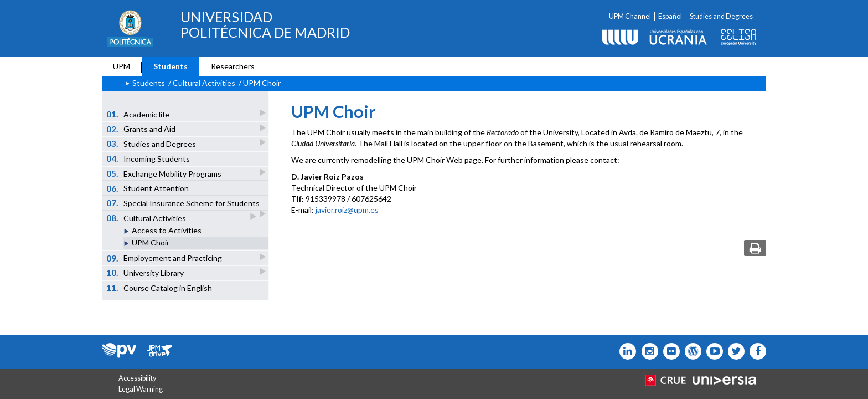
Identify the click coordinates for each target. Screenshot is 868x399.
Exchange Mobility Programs (165, 173)
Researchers (233, 66)
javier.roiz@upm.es (347, 210)
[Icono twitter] (669, 351)
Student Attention (148, 188)
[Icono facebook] (755, 351)
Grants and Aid (142, 129)
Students (170, 66)
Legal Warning (141, 389)
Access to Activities (167, 230)
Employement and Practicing (165, 258)
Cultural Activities (147, 218)
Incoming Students (148, 158)
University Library (146, 272)
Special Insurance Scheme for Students (184, 204)
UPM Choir (151, 242)
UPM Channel (630, 16)
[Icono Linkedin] (625, 351)
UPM (122, 66)
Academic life (139, 114)
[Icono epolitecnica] (691, 351)
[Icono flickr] (734, 351)
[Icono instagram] (647, 351)
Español (670, 16)
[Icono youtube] (712, 351)
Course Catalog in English (159, 288)
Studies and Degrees (721, 16)
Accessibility (137, 378)
